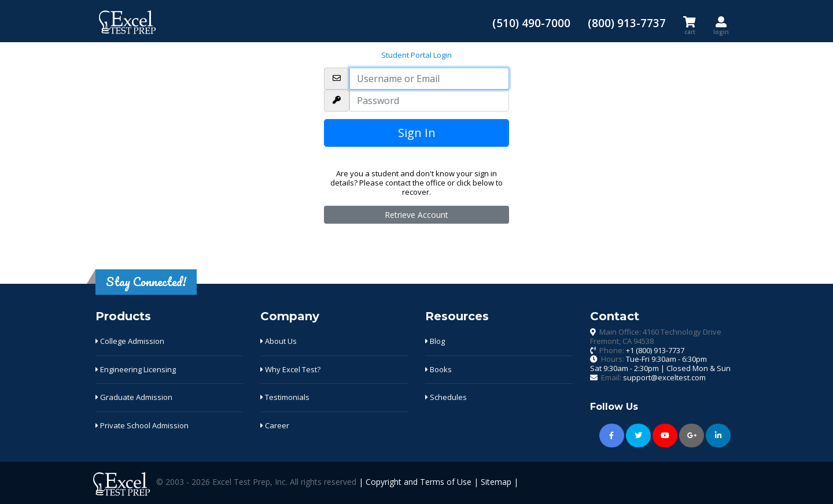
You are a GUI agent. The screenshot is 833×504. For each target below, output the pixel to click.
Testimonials (285, 397)
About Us (279, 341)
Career (275, 425)
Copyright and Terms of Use (419, 482)
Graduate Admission (134, 397)
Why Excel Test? (290, 369)
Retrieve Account (417, 215)
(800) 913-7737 (627, 23)
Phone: (642, 350)
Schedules (446, 397)
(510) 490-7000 (531, 23)
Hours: (660, 364)
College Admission (130, 341)
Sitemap (496, 482)
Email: (653, 377)
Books (438, 369)
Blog (435, 341)
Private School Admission (142, 425)
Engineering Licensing (136, 369)
